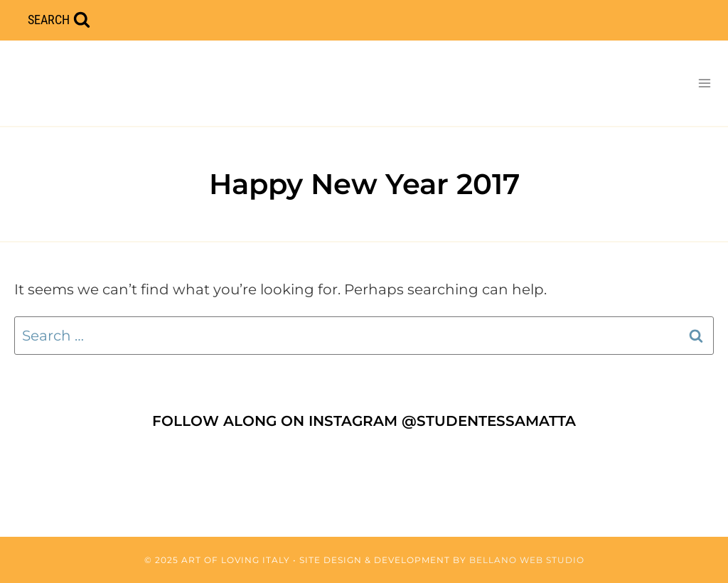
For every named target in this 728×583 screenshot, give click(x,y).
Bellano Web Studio (527, 560)
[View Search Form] (59, 20)
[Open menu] (704, 83)
